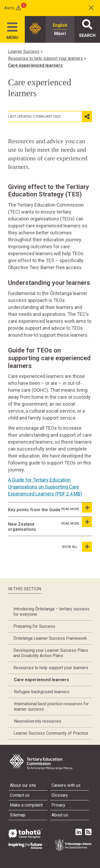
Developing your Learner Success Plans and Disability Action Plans (51, 653)
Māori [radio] (60, 34)
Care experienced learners (35, 65)
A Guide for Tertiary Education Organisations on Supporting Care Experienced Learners (45, 487)
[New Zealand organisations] (87, 522)
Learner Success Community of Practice (51, 733)
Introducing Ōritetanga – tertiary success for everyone (51, 612)
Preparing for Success (34, 626)
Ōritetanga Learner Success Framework (50, 638)
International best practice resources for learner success (51, 706)
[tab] (42, 509)
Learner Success (24, 51)
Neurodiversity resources (38, 721)
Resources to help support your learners (45, 58)
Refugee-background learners (42, 692)
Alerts (9, 8)
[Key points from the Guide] (87, 507)
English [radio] (60, 25)
